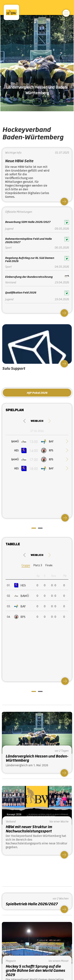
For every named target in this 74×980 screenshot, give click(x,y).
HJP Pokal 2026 (37, 393)
